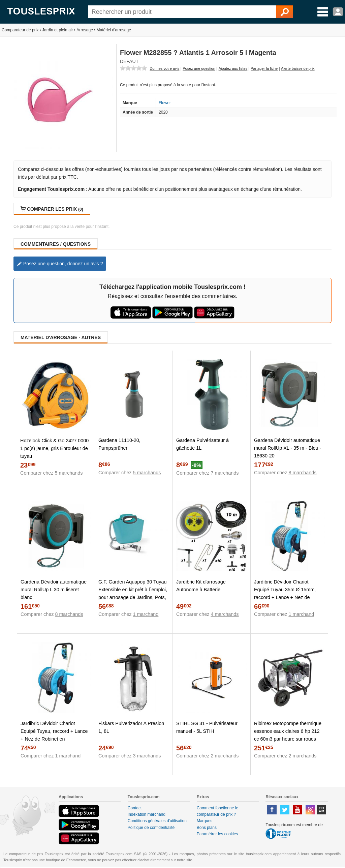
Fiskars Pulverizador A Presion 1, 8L (131, 727)
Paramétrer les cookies (217, 834)
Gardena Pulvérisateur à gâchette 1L (202, 444)
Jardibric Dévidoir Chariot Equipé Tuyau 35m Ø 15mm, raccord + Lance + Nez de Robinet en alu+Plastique (285, 593)
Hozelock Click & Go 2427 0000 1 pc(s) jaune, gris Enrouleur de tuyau (54, 448)
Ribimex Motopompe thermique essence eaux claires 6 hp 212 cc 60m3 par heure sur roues (288, 731)
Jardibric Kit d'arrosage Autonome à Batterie (201, 586)
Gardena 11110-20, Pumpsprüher (119, 444)
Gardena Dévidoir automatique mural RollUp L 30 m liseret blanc (54, 590)
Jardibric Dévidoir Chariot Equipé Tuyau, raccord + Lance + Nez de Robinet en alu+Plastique (54, 735)
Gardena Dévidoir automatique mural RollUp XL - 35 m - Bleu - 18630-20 (288, 448)
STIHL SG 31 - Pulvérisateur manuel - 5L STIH (207, 727)
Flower (165, 103)
